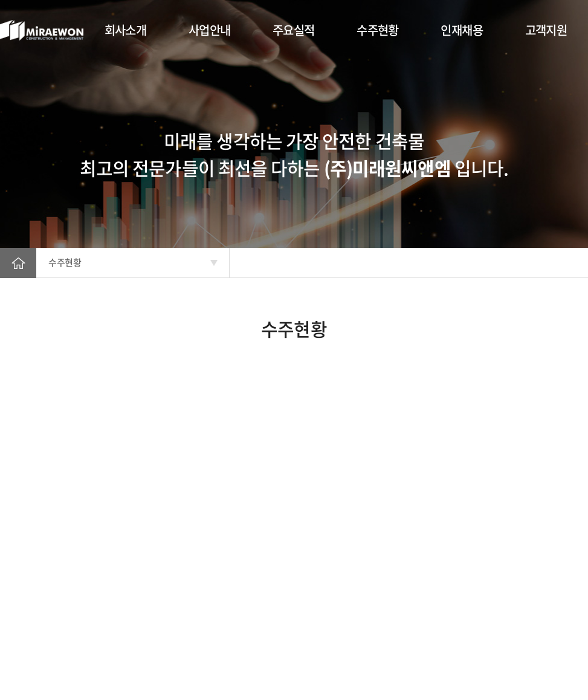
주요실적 (294, 30)
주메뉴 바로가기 (0, 0)
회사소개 (126, 30)
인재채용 (462, 30)
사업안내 (210, 30)
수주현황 (378, 30)
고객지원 (546, 30)
